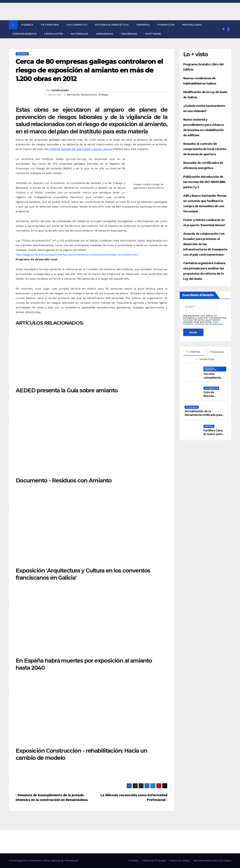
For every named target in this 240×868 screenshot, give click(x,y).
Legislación (54, 34)
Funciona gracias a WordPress (25, 861)
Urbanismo (105, 34)
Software (153, 34)
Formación (166, 25)
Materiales (80, 34)
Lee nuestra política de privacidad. (204, 323)
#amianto (73, 95)
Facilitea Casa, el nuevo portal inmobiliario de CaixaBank (214, 436)
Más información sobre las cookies (212, 861)
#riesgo (103, 95)
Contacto (133, 861)
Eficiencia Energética (112, 25)
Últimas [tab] (194, 352)
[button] (224, 29)
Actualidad (192, 407)
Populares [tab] (216, 352)
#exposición (89, 95)
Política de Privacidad (154, 861)
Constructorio (60, 90)
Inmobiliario (192, 25)
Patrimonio (50, 25)
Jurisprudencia (25, 34)
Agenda (27, 25)
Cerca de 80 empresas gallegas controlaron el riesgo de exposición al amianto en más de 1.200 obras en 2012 (89, 70)
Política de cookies (179, 861)
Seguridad (129, 34)
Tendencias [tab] (205, 359)
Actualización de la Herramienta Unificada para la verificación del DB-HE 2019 (203, 417)
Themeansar (71, 861)
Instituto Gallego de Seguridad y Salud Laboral (81, 149)
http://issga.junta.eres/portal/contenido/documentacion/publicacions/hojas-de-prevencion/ (77, 255)
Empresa (143, 25)
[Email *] (201, 307)
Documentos (77, 25)
